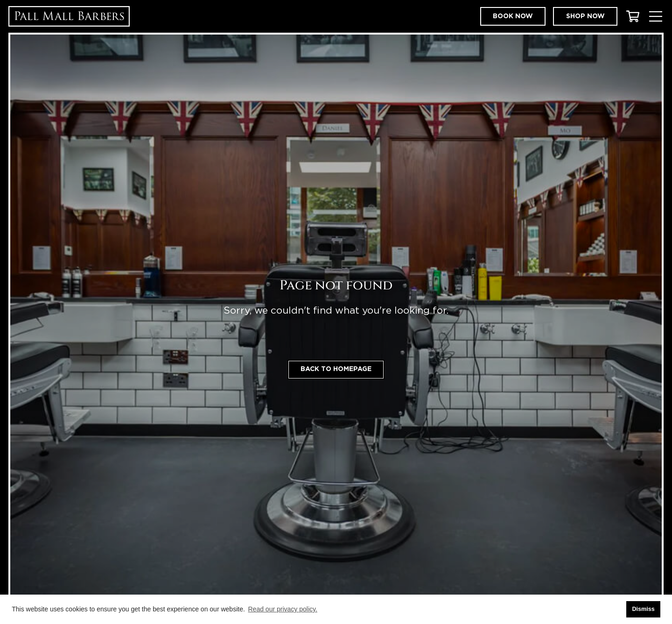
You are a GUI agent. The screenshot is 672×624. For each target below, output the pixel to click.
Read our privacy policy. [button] (283, 609)
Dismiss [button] (643, 609)
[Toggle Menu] (655, 17)
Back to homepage (336, 369)
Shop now (585, 16)
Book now (513, 16)
